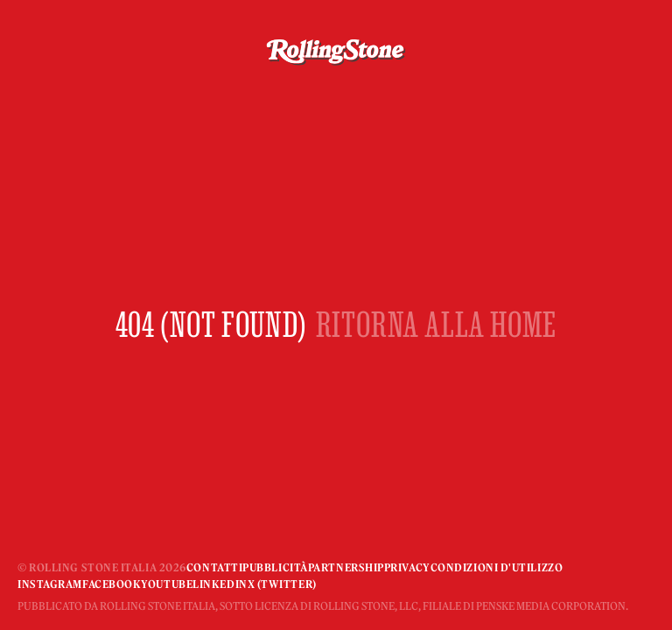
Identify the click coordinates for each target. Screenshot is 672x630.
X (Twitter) (282, 584)
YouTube (167, 584)
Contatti (214, 567)
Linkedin (220, 584)
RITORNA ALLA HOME (437, 324)
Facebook (112, 584)
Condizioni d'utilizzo (497, 567)
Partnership (346, 567)
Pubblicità (275, 567)
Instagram (50, 584)
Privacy (407, 567)
